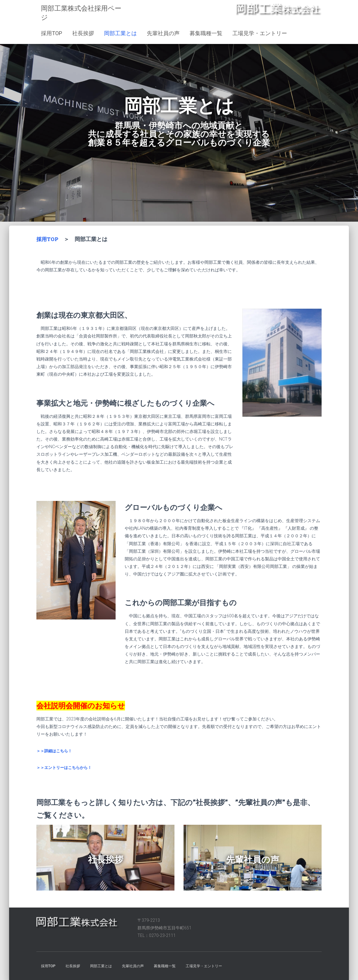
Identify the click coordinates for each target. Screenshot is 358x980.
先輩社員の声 (163, 33)
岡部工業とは (120, 33)
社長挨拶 (83, 33)
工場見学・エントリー (260, 33)
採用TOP (52, 33)
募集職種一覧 (206, 33)
